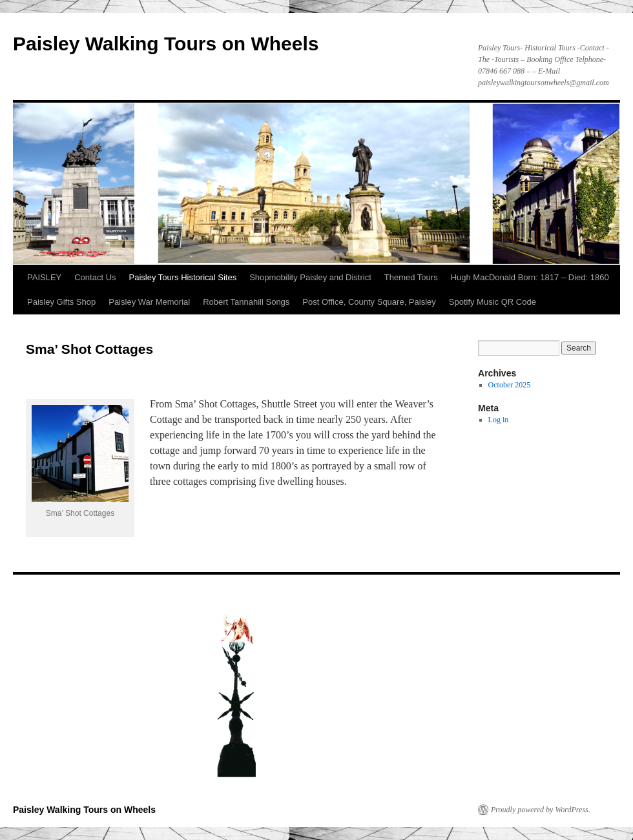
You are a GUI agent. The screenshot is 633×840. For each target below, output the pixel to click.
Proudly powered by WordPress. (541, 810)
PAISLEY (44, 277)
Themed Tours (411, 277)
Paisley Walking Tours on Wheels (166, 44)
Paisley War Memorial (149, 302)
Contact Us (95, 277)
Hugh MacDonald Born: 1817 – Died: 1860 (530, 277)
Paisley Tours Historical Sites (183, 277)
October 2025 (510, 385)
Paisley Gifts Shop (61, 302)
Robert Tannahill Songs (246, 302)
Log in (499, 420)
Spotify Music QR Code (493, 302)
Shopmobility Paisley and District (310, 277)
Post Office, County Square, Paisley (369, 302)
